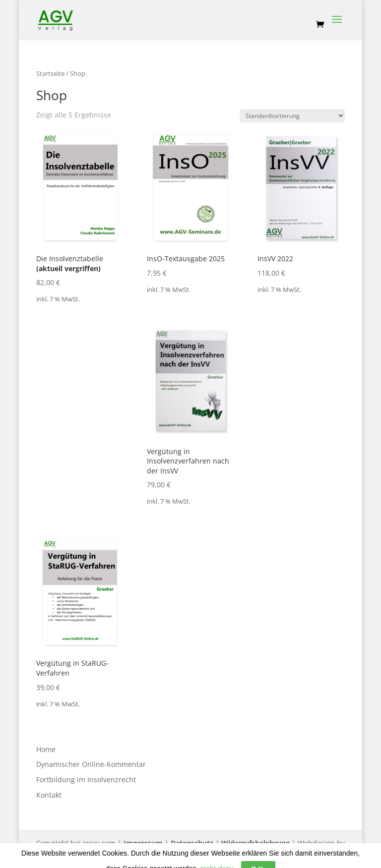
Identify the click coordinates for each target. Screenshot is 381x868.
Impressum (143, 843)
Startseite (50, 73)
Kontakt (49, 795)
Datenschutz (192, 843)
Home (46, 749)
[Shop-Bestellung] (292, 116)
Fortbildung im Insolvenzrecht (86, 780)
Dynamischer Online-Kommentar (91, 764)
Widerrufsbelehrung (255, 843)
